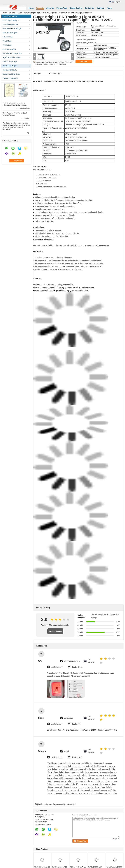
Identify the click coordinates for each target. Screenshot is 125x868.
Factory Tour (62, 8)
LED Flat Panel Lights (10, 33)
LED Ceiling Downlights (10, 20)
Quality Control (76, 8)
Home (31, 8)
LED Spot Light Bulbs (10, 70)
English (118, 2)
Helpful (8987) (77, 667)
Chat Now (100, 8)
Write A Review (55, 631)
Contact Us (89, 8)
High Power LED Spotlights (12, 58)
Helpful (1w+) (77, 757)
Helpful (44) (76, 724)
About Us (50, 8)
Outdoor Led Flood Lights (11, 74)
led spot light (71, 804)
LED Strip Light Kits (9, 49)
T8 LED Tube (7, 41)
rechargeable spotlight (58, 804)
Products (40, 8)
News (109, 8)
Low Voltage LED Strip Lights (12, 53)
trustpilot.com (57, 667)
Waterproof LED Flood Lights (12, 29)
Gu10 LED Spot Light (10, 62)
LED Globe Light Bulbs (10, 24)
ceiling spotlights (45, 804)
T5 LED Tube (7, 45)
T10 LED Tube (7, 37)
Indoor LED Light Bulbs (10, 78)
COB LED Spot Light (23, 13)
